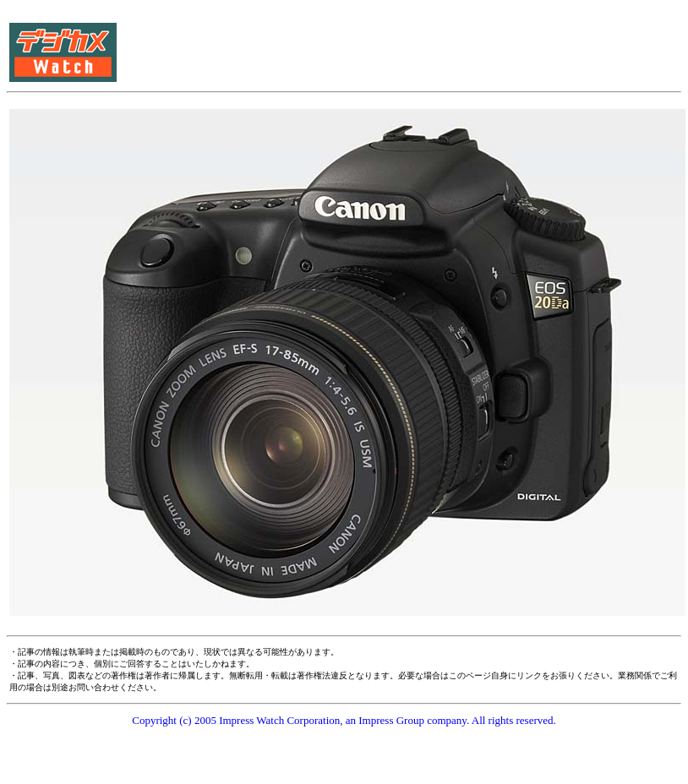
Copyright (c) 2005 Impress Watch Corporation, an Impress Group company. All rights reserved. (344, 720)
